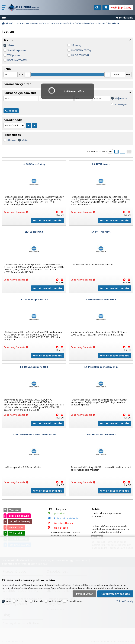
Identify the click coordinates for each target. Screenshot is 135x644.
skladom (11, 140)
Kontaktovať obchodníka (48, 220)
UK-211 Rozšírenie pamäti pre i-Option (34, 435)
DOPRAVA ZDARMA (17, 60)
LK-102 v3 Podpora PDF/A (34, 299)
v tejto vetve (121, 98)
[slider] (28, 75)
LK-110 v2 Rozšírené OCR (34, 367)
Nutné (9, 601)
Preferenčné (23, 601)
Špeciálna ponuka (17, 50)
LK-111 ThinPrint (101, 232)
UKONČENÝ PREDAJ (81, 50)
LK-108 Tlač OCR (34, 232)
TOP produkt (14, 55)
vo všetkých (121, 104)
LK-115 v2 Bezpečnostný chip (101, 367)
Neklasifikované (75, 601)
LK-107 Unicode (101, 164)
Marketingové (55, 601)
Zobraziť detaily (125, 601)
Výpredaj (76, 45)
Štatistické (39, 601)
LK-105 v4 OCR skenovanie (101, 299)
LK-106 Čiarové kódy (34, 164)
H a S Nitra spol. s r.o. (24, 8)
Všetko (11, 45)
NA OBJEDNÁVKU (80, 55)
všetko (25, 140)
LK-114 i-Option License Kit (101, 435)
